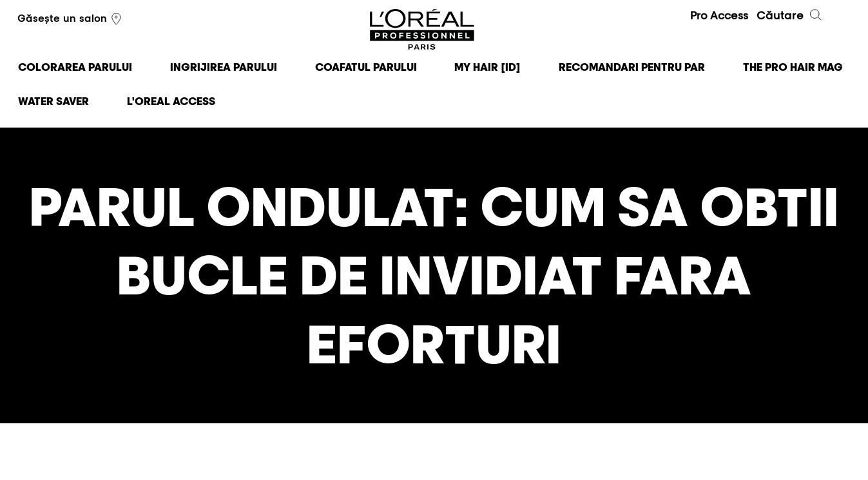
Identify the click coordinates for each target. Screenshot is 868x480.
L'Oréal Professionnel (423, 30)
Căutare (790, 17)
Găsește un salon (71, 19)
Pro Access (719, 15)
